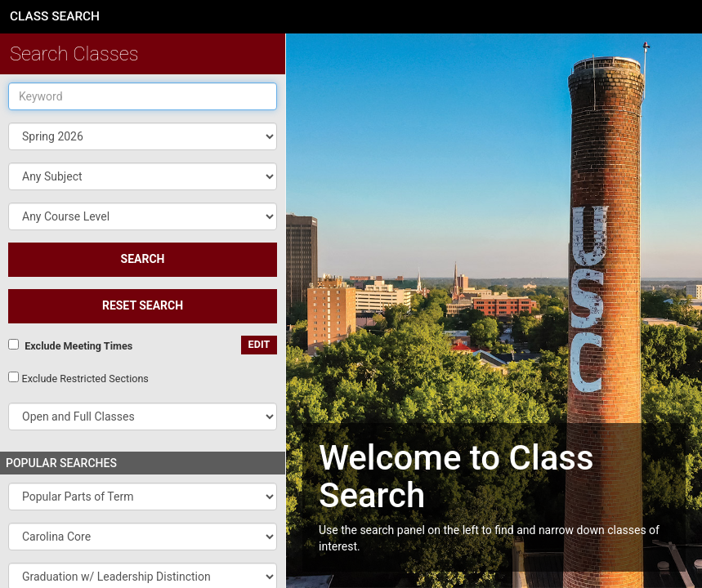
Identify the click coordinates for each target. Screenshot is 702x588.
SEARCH (143, 259)
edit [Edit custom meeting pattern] (259, 344)
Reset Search (143, 305)
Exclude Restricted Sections (85, 379)
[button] (143, 176)
